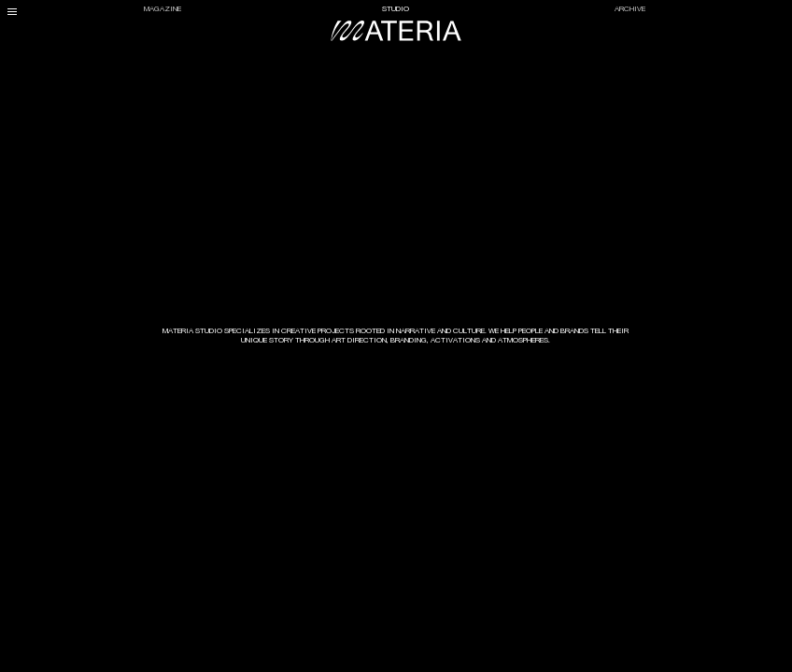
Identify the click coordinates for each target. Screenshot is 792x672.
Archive (630, 9)
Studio (396, 9)
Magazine (163, 9)
